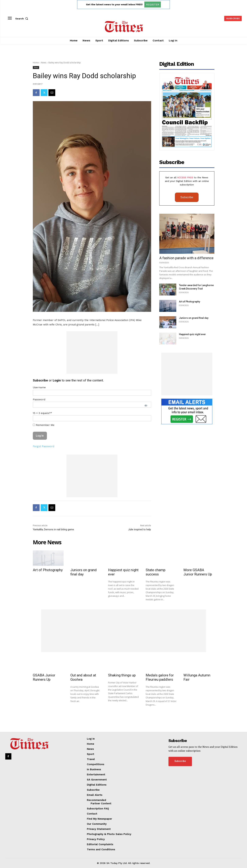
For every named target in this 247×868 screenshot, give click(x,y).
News (44, 63)
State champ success (156, 572)
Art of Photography (190, 302)
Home (36, 63)
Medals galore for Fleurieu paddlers (160, 677)
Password (39, 400)
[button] (22, 19)
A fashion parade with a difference (186, 258)
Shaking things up (122, 675)
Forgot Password (44, 446)
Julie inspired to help (140, 529)
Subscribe (187, 197)
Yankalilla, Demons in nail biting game (53, 529)
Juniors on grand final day (194, 318)
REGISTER (153, 5)
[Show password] (146, 405)
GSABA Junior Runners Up (44, 677)
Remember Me (44, 425)
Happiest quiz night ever (192, 334)
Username (39, 387)
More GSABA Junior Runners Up (198, 572)
